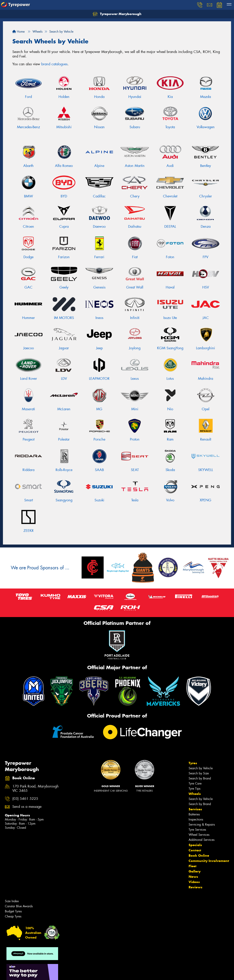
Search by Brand (200, 778)
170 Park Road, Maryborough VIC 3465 (36, 789)
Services (195, 809)
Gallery (195, 871)
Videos (194, 882)
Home (18, 32)
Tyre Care (195, 783)
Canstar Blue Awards (19, 906)
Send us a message (27, 807)
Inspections (196, 819)
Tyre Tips (194, 789)
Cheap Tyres (13, 916)
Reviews (195, 887)
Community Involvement (209, 861)
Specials (195, 845)
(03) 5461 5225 (25, 799)
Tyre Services (197, 830)
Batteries (194, 814)
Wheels (195, 794)
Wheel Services (199, 835)
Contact (195, 850)
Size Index (12, 901)
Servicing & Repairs (202, 825)
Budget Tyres (13, 911)
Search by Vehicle (201, 768)
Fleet (193, 866)
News (193, 877)
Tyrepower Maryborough (117, 14)
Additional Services (202, 840)
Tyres (193, 763)
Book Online (199, 855)
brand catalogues (54, 64)
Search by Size (199, 773)
